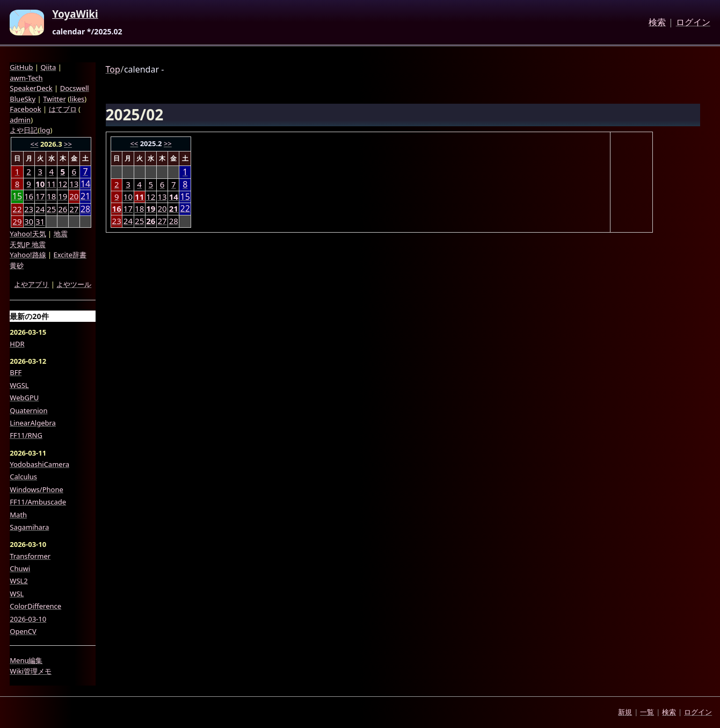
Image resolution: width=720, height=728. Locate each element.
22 (185, 209)
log (45, 130)
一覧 (647, 712)
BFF (16, 372)
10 (128, 197)
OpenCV (23, 631)
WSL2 (19, 581)
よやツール (74, 284)
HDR (17, 344)
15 (185, 197)
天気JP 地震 (28, 244)
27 (162, 221)
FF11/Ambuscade (38, 502)
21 (85, 196)
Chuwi (20, 568)
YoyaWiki (75, 15)
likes (77, 99)
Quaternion (28, 410)
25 (139, 221)
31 (40, 221)
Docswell (75, 88)
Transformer (30, 556)
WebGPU (24, 398)
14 (85, 184)
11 (51, 184)
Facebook (25, 109)
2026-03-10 (28, 619)
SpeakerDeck (31, 88)
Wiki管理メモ (31, 671)
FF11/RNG (26, 435)
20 (162, 208)
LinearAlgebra (33, 423)
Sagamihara (29, 527)
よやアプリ (31, 284)
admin (20, 120)
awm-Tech (26, 78)
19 (63, 196)
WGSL (19, 385)
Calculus (23, 477)
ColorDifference (35, 606)
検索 (657, 23)
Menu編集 (26, 660)
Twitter (54, 99)
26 (63, 209)
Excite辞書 (70, 255)
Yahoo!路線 (28, 255)
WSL (17, 594)
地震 (61, 234)
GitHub (21, 67)
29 (17, 221)
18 (139, 208)
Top (113, 69)
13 (162, 197)
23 (117, 221)
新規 (625, 712)
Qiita (48, 67)
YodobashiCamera (39, 464)
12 (151, 197)
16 (29, 196)
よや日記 (24, 130)
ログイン (693, 23)
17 (128, 208)
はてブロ (63, 109)
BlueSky (23, 99)
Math (18, 515)
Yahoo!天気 (28, 234)
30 (29, 221)
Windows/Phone (37, 489)
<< (134, 143)
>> (168, 143)
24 (128, 221)
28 (174, 221)
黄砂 (17, 265)
